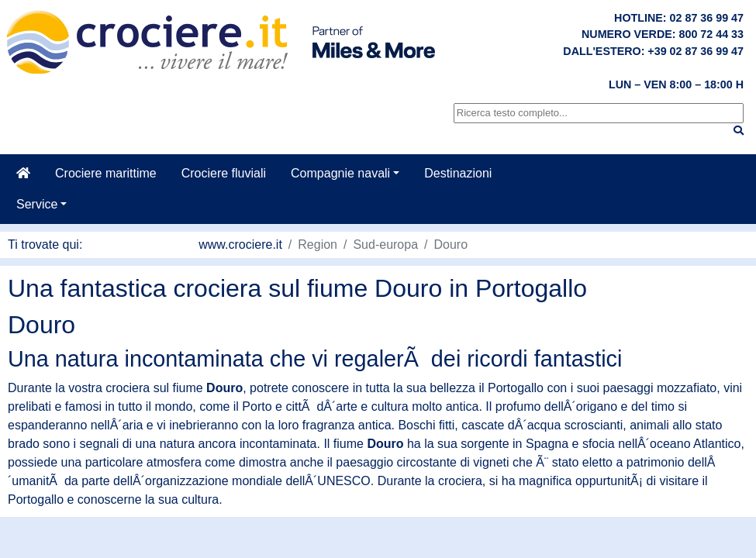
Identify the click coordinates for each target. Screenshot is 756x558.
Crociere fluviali (224, 173)
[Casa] (23, 174)
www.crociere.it (240, 245)
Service (37, 204)
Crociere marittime (106, 173)
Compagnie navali (340, 173)
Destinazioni (458, 173)
